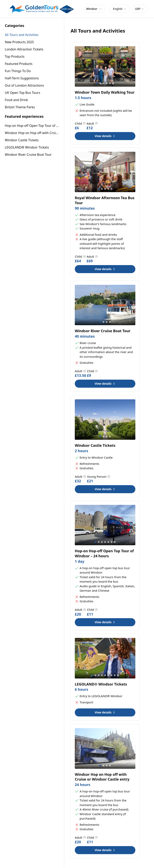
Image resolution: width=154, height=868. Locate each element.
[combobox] (120, 9)
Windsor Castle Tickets (22, 140)
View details (105, 136)
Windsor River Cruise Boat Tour (28, 155)
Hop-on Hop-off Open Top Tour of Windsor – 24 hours (32, 126)
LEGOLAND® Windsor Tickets (27, 147)
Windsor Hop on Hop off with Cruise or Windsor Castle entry (32, 133)
